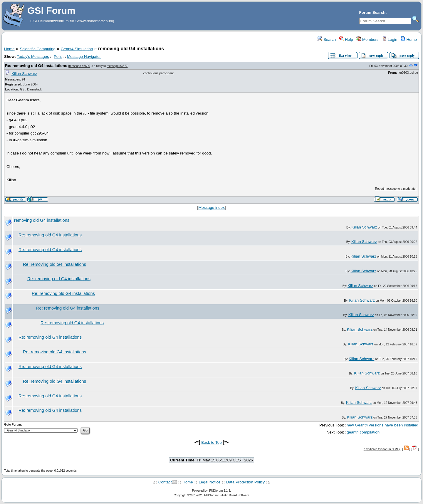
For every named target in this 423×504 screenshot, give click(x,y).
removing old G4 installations (42, 220)
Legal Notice (209, 482)
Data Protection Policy (245, 482)
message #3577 (117, 66)
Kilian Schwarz (24, 74)
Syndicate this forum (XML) (382, 449)
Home (409, 40)
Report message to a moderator (396, 189)
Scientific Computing (38, 49)
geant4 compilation (363, 432)
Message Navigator (84, 57)
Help (346, 40)
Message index (211, 208)
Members (367, 40)
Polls (58, 57)
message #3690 (79, 66)
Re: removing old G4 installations (36, 66)
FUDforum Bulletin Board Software (227, 495)
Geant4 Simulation (77, 49)
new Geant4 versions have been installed (382, 425)
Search (327, 40)
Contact (165, 482)
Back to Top (211, 442)
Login (390, 40)
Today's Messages (33, 57)
